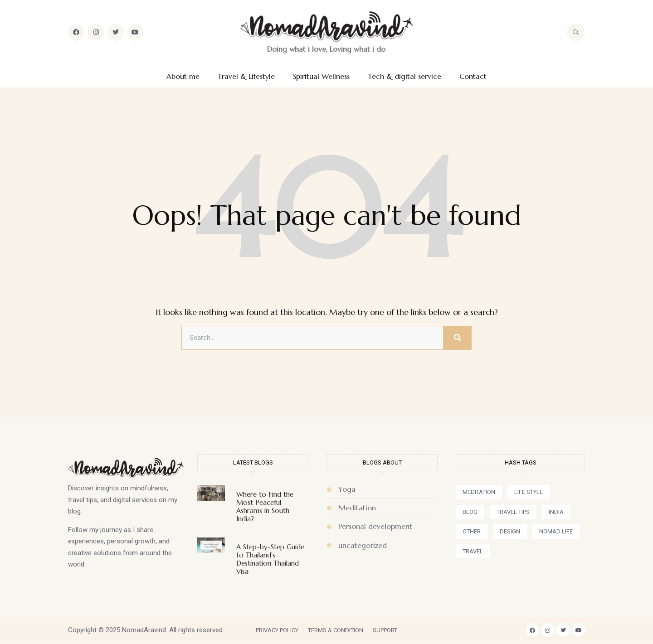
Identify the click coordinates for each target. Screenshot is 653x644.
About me (183, 76)
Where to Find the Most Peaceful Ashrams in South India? (265, 506)
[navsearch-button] (576, 32)
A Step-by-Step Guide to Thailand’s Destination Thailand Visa (270, 559)
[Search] (457, 338)
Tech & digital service (404, 76)
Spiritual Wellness (321, 76)
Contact (473, 76)
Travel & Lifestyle (246, 76)
